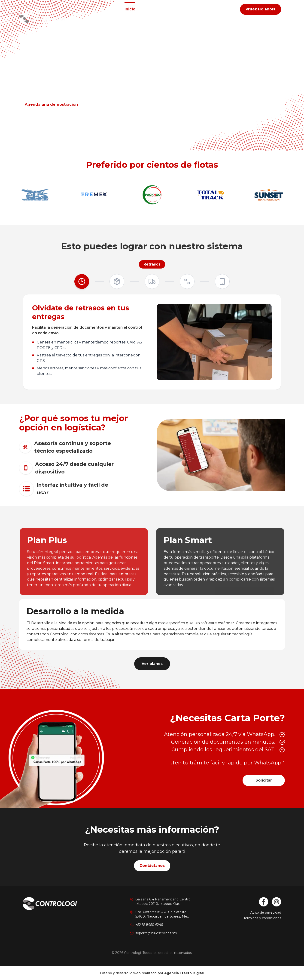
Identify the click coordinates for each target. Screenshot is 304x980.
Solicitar (264, 780)
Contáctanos (152, 866)
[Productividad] (187, 281)
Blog (226, 9)
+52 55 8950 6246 (149, 925)
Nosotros (176, 9)
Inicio (130, 9)
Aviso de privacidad (266, 912)
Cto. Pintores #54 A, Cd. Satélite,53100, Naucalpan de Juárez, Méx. (162, 914)
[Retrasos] (82, 281)
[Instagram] (277, 902)
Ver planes (152, 664)
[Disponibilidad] (222, 281)
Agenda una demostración (51, 104)
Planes (151, 9)
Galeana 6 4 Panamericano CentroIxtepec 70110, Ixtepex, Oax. (163, 901)
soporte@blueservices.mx (156, 933)
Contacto (203, 9)
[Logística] (117, 281)
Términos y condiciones (262, 918)
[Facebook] (264, 902)
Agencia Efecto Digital (184, 973)
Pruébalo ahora (261, 9)
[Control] (152, 281)
